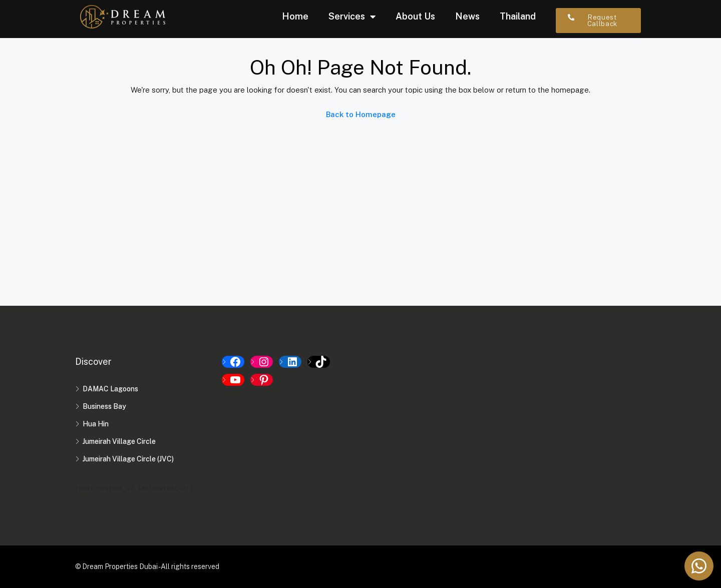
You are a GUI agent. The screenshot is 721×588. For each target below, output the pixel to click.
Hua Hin (96, 424)
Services (352, 17)
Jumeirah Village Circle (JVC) (128, 459)
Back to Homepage (361, 114)
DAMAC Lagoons (110, 389)
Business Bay (104, 406)
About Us (415, 16)
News (467, 16)
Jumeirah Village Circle (119, 441)
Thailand (518, 16)
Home (295, 16)
